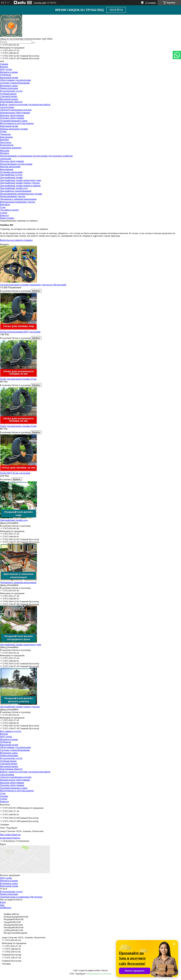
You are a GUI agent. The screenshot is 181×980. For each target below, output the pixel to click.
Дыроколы (5, 134)
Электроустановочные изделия (16, 110)
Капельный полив (9, 77)
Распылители (7, 145)
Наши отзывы (7, 218)
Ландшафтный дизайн (11, 177)
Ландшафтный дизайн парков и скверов (20, 185)
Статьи (4, 212)
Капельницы (6, 137)
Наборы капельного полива (14, 129)
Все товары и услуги (11, 731)
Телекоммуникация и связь (14, 121)
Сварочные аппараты (11, 148)
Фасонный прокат (9, 99)
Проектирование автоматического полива (21, 194)
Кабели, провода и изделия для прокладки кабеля (25, 104)
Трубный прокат (8, 94)
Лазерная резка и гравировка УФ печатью (21, 897)
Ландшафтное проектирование (16, 191)
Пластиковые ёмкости (11, 102)
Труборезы (6, 75)
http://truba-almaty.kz (10, 834)
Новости (4, 215)
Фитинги (5, 153)
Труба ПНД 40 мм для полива (15, 473)
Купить (36, 291)
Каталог (4, 66)
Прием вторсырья (9, 88)
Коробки (4, 139)
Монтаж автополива (10, 166)
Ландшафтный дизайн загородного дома (21, 180)
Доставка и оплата (9, 210)
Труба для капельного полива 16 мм (18, 379)
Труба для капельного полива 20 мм (18, 426)
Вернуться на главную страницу (16, 240)
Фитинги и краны (9, 72)
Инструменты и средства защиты (17, 123)
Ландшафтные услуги (11, 175)
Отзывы (4, 796)
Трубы (3, 131)
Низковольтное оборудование (15, 112)
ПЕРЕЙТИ (116, 10)
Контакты (5, 204)
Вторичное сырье (9, 85)
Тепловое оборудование (12, 118)
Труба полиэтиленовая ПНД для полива (20, 332)
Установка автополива (11, 172)
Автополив (6, 158)
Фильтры (5, 150)
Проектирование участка (13, 196)
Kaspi (3, 902)
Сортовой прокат (9, 96)
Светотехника (7, 107)
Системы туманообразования (15, 83)
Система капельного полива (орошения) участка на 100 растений (33, 285)
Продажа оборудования (12, 161)
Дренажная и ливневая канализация (18, 199)
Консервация (7, 169)
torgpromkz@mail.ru (10, 838)
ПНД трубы (6, 69)
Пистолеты (6, 142)
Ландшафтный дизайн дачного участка (20, 183)
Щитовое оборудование (12, 115)
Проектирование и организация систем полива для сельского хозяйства (36, 156)
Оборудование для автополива (15, 80)
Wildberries (6, 907)
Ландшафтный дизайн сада (14, 188)
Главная (4, 64)
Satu (2, 905)
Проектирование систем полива (16, 164)
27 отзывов (151, 3)
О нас (3, 207)
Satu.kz (105, 970)
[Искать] (33, 43)
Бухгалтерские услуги (11, 91)
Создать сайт (40, 3)
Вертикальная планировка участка (17, 202)
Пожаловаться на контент (100, 974)
